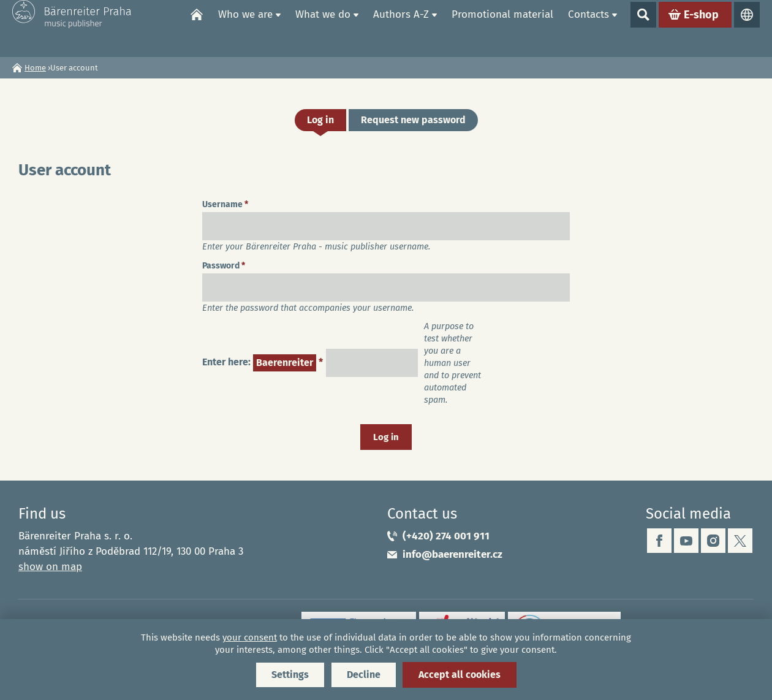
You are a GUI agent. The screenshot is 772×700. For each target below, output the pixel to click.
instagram (713, 541)
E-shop (701, 28)
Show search (643, 28)
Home (197, 28)
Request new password (413, 120)
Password (224, 266)
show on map (50, 567)
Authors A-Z (401, 28)
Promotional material (502, 28)
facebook (659, 541)
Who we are (245, 28)
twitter (740, 541)
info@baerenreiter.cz (452, 554)
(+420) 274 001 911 (446, 536)
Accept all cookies (460, 675)
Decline (364, 675)
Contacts (588, 28)
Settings (290, 675)
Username (225, 204)
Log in (327, 123)
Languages (747, 28)
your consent (250, 637)
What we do (323, 28)
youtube (686, 541)
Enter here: (263, 363)
